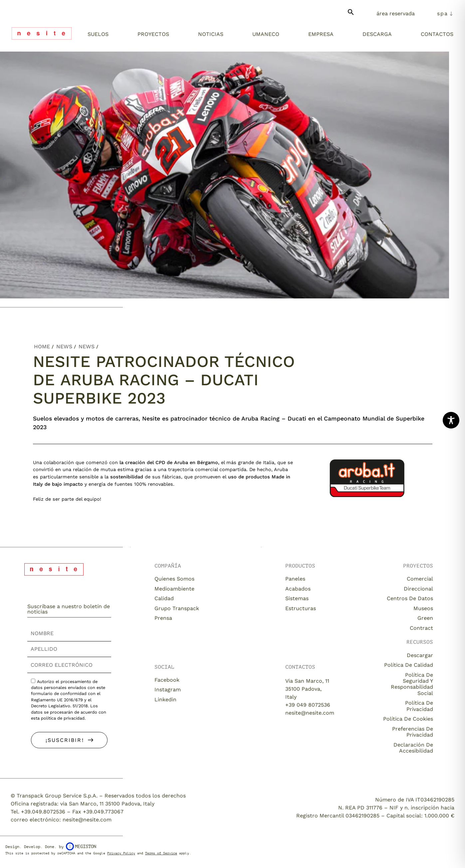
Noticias (211, 34)
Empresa (321, 34)
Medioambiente (174, 589)
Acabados (298, 589)
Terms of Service (161, 853)
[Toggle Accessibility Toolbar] (451, 420)
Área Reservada (396, 13)
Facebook (167, 680)
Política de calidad (409, 665)
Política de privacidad (419, 706)
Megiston (81, 846)
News (64, 347)
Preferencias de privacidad (413, 732)
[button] (351, 15)
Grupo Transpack (177, 608)
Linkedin (165, 699)
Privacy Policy (121, 853)
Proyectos (153, 34)
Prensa (163, 618)
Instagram (168, 690)
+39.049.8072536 (43, 812)
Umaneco (266, 34)
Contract (421, 628)
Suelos (98, 34)
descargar (420, 655)
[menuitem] (445, 14)
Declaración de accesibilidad (413, 748)
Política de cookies (408, 719)
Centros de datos (410, 598)
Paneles (295, 579)
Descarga (377, 34)
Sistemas (297, 598)
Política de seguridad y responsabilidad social (412, 684)
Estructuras (301, 608)
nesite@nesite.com (310, 713)
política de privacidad (63, 718)
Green (425, 618)
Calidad (164, 598)
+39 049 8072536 (308, 705)
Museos (423, 608)
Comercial (420, 579)
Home (42, 347)
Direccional (418, 589)
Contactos (437, 34)
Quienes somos (174, 579)
